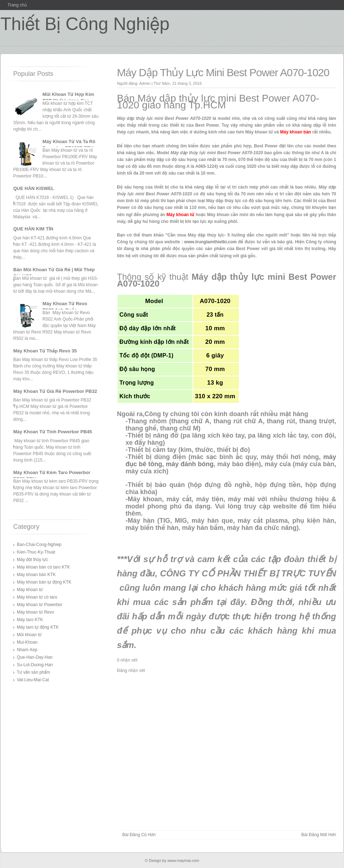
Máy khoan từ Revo (35, 612)
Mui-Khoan (27, 642)
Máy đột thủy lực (33, 560)
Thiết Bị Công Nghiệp (85, 24)
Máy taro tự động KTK (38, 627)
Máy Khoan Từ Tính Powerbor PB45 (53, 432)
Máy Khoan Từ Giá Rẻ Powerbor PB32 (55, 391)
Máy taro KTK (30, 620)
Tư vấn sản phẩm (33, 672)
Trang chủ (17, 5)
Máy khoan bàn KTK (36, 575)
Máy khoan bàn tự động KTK (44, 582)
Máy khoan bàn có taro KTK (43, 567)
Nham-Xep (27, 650)
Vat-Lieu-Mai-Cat (33, 680)
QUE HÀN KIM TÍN (33, 229)
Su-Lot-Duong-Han (35, 665)
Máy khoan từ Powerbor (40, 605)
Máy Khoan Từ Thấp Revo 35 (45, 351)
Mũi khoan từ (29, 635)
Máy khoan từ (30, 590)
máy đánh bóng (190, 464)
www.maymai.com (183, 860)
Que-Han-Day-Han (35, 657)
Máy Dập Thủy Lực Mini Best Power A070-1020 (223, 72)
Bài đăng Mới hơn (319, 835)
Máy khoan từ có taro (37, 597)
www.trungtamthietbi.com (210, 242)
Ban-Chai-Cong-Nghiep (39, 545)
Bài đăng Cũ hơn (139, 835)
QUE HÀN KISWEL (34, 188)
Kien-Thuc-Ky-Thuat (36, 552)
